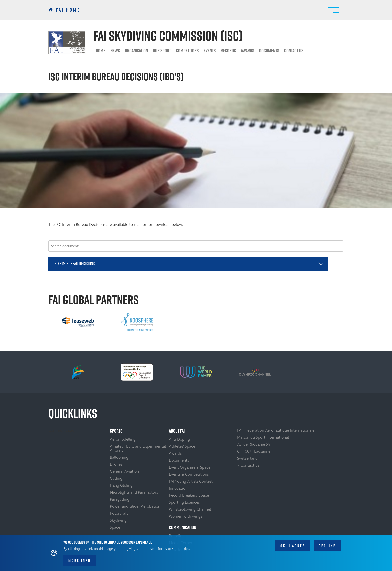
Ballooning (119, 457)
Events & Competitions (189, 474)
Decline (327, 546)
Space (115, 527)
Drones (116, 464)
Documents (269, 51)
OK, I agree (293, 546)
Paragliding (120, 499)
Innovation (178, 488)
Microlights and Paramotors (134, 492)
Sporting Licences (184, 502)
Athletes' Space (182, 446)
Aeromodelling (123, 439)
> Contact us (248, 465)
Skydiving (118, 520)
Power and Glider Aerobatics (135, 506)
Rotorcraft (119, 513)
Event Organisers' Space (190, 467)
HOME (101, 51)
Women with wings (186, 516)
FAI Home (68, 10)
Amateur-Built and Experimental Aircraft (138, 448)
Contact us (294, 51)
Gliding (116, 478)
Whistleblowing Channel (190, 509)
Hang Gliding (121, 485)
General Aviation (124, 471)
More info (80, 561)
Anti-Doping (179, 439)
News (115, 51)
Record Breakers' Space (189, 495)
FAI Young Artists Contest (191, 481)
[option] (78, 322)
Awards (175, 453)
